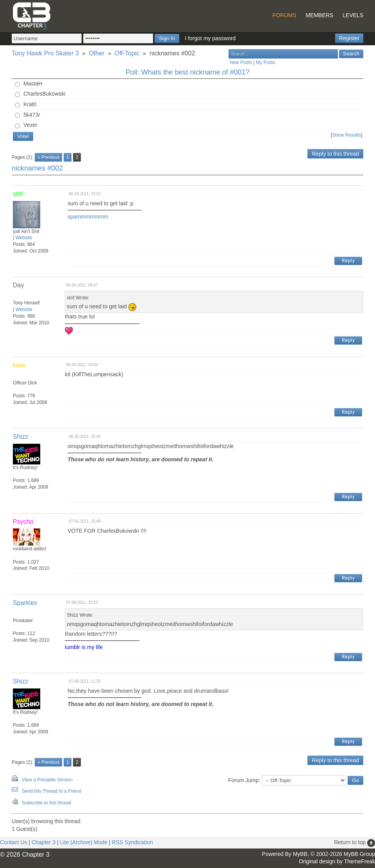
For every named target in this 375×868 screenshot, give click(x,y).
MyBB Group (359, 854)
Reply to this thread (335, 154)
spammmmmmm (88, 217)
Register (349, 38)
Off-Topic (127, 53)
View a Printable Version (47, 780)
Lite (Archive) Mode (84, 842)
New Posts (241, 62)
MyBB (300, 854)
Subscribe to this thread (46, 803)
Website (24, 238)
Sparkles (25, 603)
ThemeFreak (360, 861)
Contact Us (13, 842)
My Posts (265, 62)
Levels (353, 15)
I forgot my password (210, 38)
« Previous (49, 157)
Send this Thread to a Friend (52, 791)
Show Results (346, 135)
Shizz (21, 437)
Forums (285, 15)
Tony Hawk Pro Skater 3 (45, 53)
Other (96, 53)
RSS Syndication (132, 842)
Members (319, 15)
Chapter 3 (44, 842)
